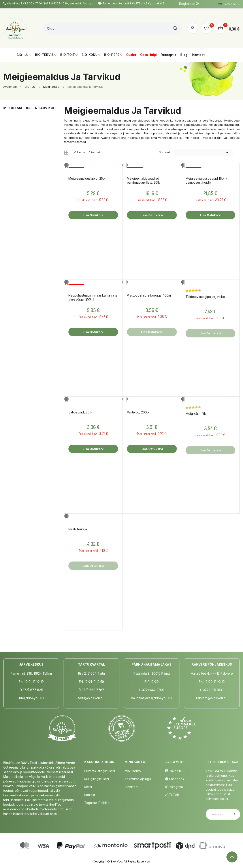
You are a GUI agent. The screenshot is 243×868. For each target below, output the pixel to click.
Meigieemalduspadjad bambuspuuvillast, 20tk (143, 180)
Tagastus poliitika (97, 803)
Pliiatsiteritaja (78, 529)
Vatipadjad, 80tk (80, 412)
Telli (233, 814)
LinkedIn (173, 771)
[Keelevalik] (229, 4)
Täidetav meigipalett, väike (205, 297)
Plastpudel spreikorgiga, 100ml (149, 295)
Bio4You (116, 861)
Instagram (174, 787)
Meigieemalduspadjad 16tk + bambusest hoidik (206, 180)
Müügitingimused (97, 779)
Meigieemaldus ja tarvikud (29, 108)
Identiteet (132, 787)
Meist (88, 787)
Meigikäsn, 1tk (196, 414)
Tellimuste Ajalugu (138, 779)
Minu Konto (133, 771)
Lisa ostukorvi (93, 215)
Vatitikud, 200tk (138, 412)
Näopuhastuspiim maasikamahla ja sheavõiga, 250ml (93, 297)
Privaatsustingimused (100, 771)
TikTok (172, 795)
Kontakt (90, 795)
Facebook (175, 779)
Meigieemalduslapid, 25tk (87, 178)
